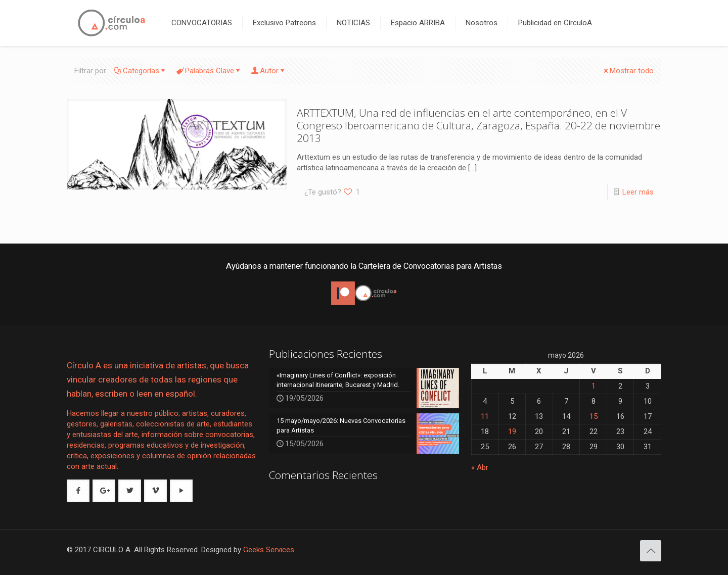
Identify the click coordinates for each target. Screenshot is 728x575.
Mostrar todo (628, 71)
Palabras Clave (209, 71)
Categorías (140, 71)
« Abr (480, 467)
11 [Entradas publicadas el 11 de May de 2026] (485, 416)
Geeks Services (269, 550)
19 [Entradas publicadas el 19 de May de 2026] (512, 432)
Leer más (638, 192)
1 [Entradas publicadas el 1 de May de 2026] (594, 386)
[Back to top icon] (651, 551)
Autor (268, 71)
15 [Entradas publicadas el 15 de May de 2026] (594, 416)
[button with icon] (78, 491)
